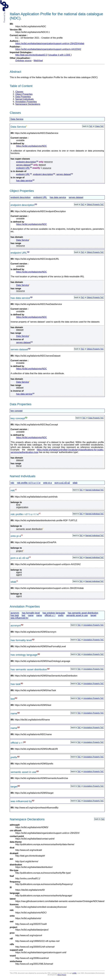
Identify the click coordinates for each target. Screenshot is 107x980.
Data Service (17, 119)
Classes (19, 92)
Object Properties (24, 94)
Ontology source (23, 61)
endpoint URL (23, 168)
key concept (17, 411)
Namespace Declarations (28, 104)
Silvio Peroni (62, 975)
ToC (91, 126)
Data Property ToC (96, 418)
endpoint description (26, 162)
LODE (74, 973)
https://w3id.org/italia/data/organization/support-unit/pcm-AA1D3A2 (48, 49)
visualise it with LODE (60, 55)
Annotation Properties (26, 102)
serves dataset (23, 165)
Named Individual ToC (94, 490)
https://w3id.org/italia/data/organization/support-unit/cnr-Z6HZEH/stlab (50, 43)
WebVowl (38, 61)
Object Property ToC (95, 204)
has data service (24, 181)
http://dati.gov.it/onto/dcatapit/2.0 (31, 55)
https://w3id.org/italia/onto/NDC (32, 146)
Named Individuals (25, 99)
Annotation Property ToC (93, 625)
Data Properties (23, 97)
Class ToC (99, 126)
